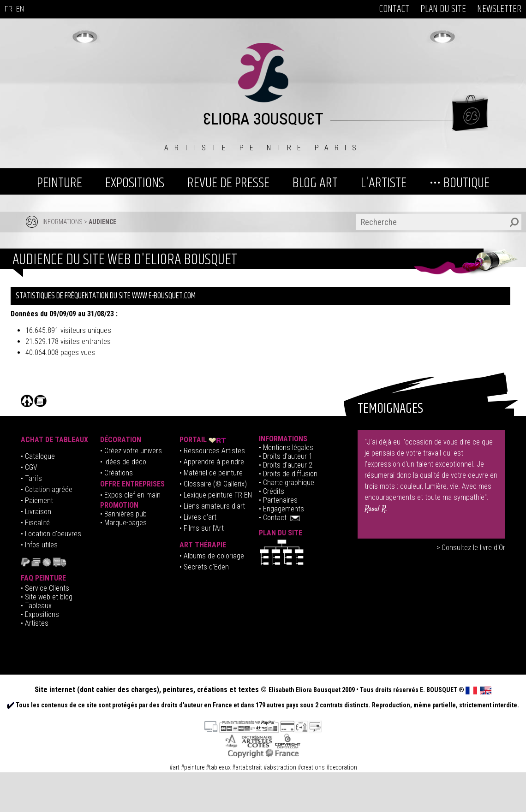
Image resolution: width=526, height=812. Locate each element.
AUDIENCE (102, 222)
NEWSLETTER (499, 9)
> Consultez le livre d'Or (471, 548)
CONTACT (394, 9)
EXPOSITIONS (135, 183)
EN (20, 9)
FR (9, 9)
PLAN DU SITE (443, 9)
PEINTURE (60, 183)
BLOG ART (315, 183)
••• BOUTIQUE (460, 183)
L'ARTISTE (384, 183)
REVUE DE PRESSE (228, 183)
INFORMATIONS (63, 222)
